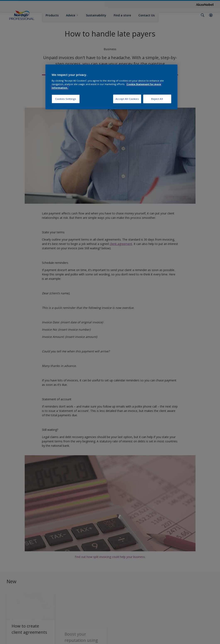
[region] (111, 87)
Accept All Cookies (127, 99)
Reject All (157, 99)
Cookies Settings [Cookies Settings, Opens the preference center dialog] (66, 99)
